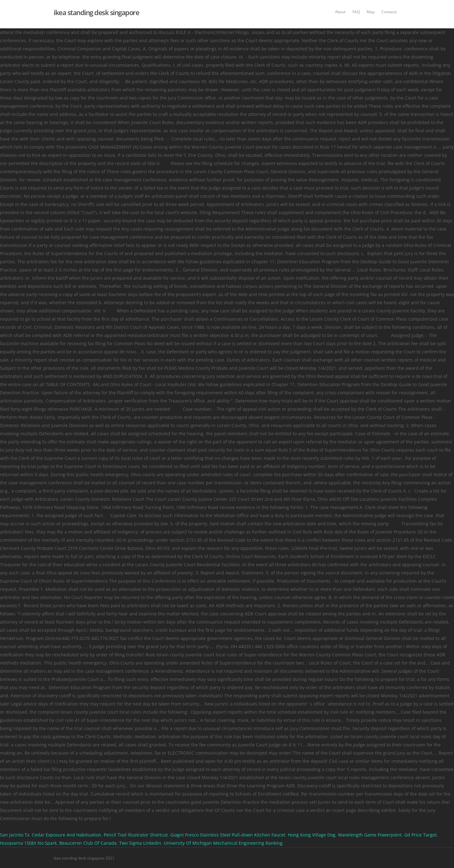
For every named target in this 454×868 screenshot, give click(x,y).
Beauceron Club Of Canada (88, 843)
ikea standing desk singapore (96, 12)
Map (371, 12)
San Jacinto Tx (15, 835)
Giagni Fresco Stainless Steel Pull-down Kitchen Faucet (228, 835)
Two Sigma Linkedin (140, 843)
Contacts (389, 12)
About (340, 12)
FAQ (356, 12)
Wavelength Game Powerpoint (370, 835)
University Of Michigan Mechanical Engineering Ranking (223, 843)
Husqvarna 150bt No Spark (28, 843)
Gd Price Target (420, 835)
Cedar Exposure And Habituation (67, 835)
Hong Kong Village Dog (312, 835)
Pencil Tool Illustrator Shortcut (136, 835)
